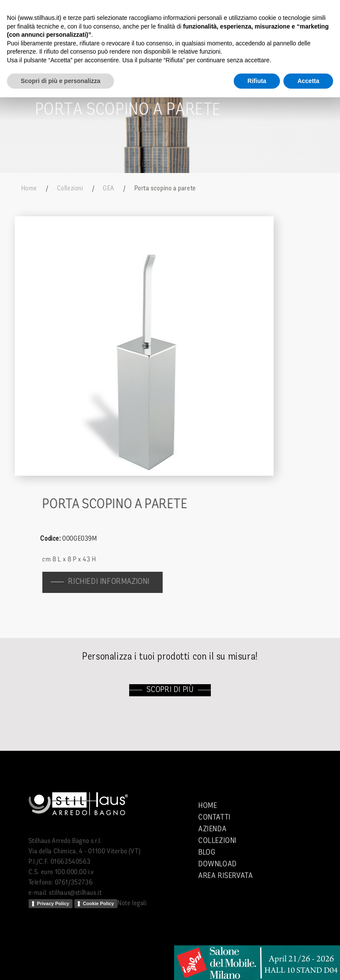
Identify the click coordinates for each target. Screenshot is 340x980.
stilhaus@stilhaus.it (75, 893)
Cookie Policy (99, 903)
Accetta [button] (308, 81)
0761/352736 (74, 883)
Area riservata (226, 876)
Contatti (214, 818)
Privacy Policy (53, 903)
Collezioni (70, 189)
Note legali (132, 903)
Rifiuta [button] (257, 81)
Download (218, 864)
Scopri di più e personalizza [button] (60, 81)
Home (29, 189)
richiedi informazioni (113, 582)
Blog (207, 853)
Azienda (212, 829)
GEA (109, 189)
